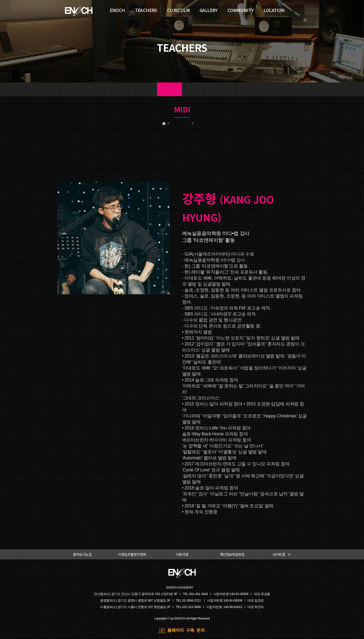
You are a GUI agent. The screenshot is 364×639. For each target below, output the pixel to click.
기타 (194, 89)
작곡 (145, 89)
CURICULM (178, 10)
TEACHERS (180, 123)
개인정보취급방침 (232, 554)
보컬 (70, 89)
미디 (170, 89)
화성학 (244, 89)
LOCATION (274, 10)
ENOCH (117, 10)
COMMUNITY (241, 10)
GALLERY (209, 10)
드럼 (120, 89)
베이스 (219, 89)
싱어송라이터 (294, 89)
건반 (95, 89)
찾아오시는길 (82, 554)
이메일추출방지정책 (132, 554)
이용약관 (182, 554)
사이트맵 (282, 554)
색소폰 (269, 89)
